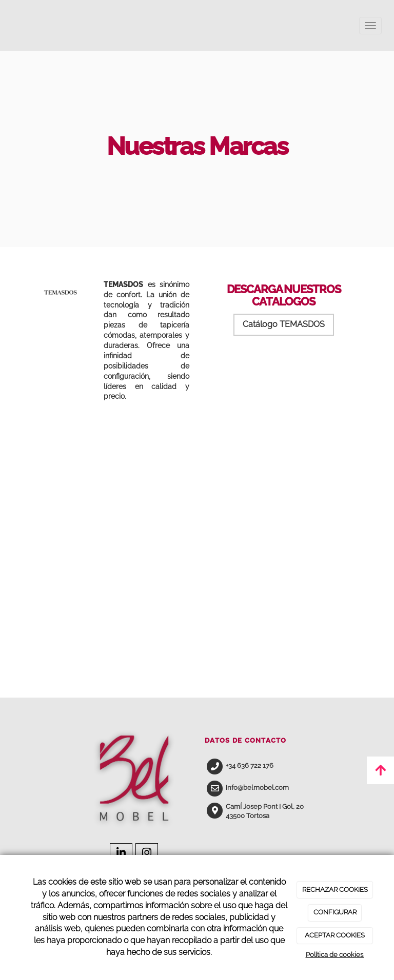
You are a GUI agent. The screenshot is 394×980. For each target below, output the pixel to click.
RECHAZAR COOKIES (335, 890)
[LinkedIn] (121, 854)
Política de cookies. (335, 955)
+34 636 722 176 (250, 765)
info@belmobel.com (257, 788)
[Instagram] (147, 854)
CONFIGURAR (335, 912)
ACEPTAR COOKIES (335, 935)
